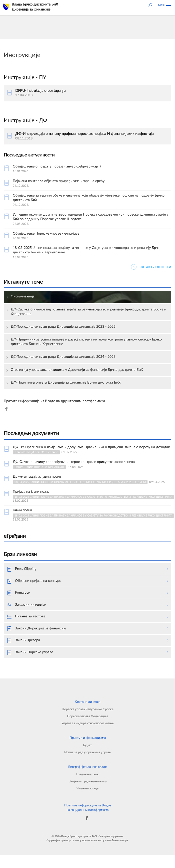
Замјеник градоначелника (88, 781)
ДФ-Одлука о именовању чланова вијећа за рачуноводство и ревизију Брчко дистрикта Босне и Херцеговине (88, 312)
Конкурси (18, 593)
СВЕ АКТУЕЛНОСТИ (151, 267)
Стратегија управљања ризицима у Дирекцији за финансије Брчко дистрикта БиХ (77, 370)
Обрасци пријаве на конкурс (34, 581)
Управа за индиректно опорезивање (88, 723)
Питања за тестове (26, 617)
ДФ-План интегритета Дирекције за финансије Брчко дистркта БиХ (66, 383)
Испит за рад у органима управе (87, 752)
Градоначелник (87, 774)
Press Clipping (21, 569)
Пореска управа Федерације (88, 716)
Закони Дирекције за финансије (36, 629)
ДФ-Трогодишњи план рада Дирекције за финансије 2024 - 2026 (63, 357)
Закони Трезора (23, 641)
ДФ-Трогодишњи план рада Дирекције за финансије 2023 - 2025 (63, 327)
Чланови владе (87, 788)
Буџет (87, 745)
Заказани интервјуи (26, 605)
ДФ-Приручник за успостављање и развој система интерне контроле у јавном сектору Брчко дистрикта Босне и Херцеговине (86, 342)
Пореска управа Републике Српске (88, 709)
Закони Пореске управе (30, 653)
